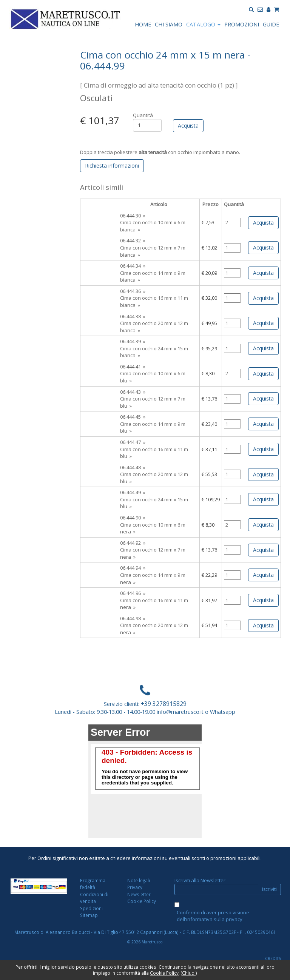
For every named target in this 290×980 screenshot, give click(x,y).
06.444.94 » (133, 568)
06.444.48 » (133, 467)
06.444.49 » (133, 492)
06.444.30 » (133, 216)
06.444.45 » (133, 417)
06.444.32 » (133, 240)
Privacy (135, 887)
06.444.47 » (133, 442)
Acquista (263, 223)
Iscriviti (269, 889)
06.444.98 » (133, 618)
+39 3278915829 (164, 704)
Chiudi (189, 973)
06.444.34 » (133, 266)
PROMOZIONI (242, 24)
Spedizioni (91, 908)
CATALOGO (203, 24)
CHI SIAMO (169, 24)
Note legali (139, 880)
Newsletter (139, 894)
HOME (143, 24)
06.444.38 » (133, 316)
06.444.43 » (133, 392)
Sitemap (89, 915)
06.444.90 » (133, 518)
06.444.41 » (133, 367)
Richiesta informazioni (112, 166)
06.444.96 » (133, 593)
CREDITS (273, 958)
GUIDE (271, 24)
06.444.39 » (133, 341)
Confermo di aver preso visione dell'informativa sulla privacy (213, 916)
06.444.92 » (133, 543)
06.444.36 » (133, 291)
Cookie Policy (142, 901)
